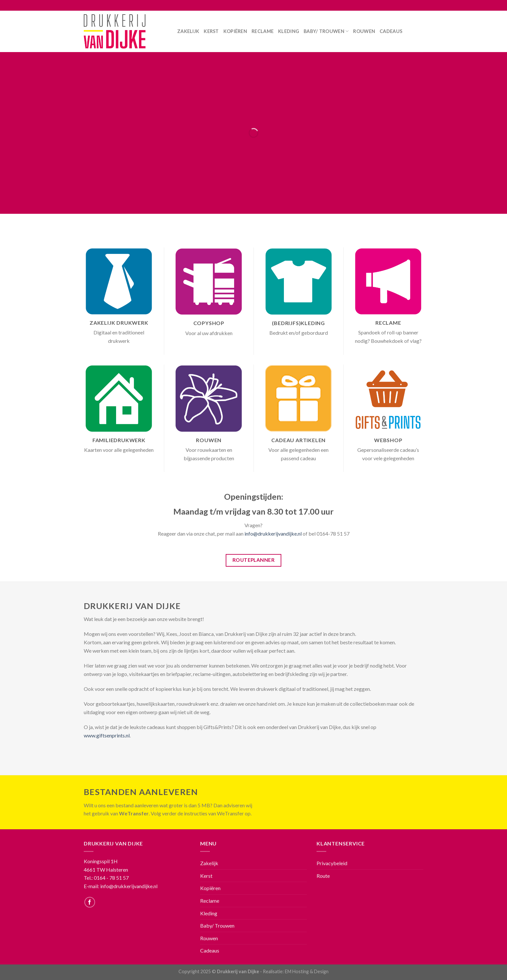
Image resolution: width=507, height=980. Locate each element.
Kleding (289, 31)
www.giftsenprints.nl (107, 735)
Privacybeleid (332, 863)
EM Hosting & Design (307, 971)
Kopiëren (235, 31)
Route (323, 876)
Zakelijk (188, 31)
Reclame (263, 31)
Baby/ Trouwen (326, 31)
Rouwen (364, 31)
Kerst (211, 31)
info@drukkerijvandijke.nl (273, 534)
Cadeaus (391, 31)
